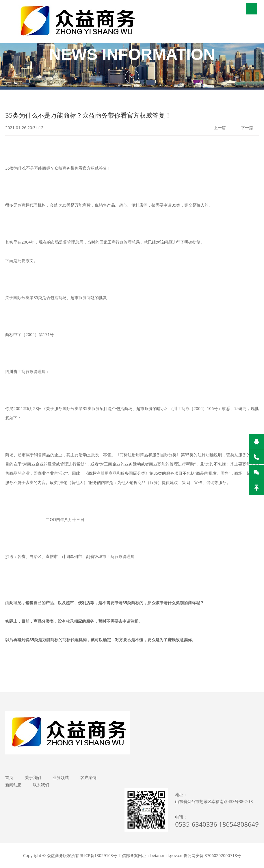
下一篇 (247, 128)
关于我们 (33, 777)
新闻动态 (13, 785)
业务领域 (61, 777)
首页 (9, 777)
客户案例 (88, 777)
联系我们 (41, 785)
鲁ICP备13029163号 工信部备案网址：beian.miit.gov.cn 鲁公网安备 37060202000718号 (160, 855)
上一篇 (220, 128)
